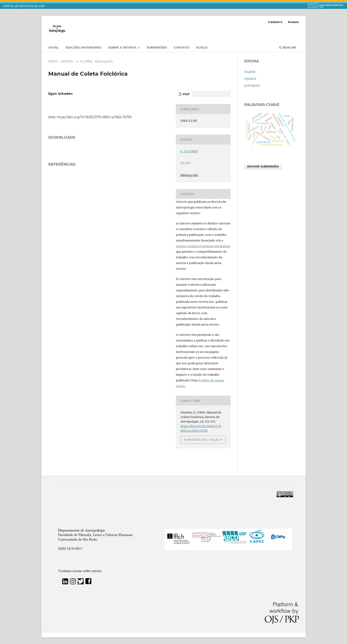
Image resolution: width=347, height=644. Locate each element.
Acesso (293, 22)
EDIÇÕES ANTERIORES (83, 47)
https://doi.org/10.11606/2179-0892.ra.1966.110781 (94, 117)
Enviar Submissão (263, 166)
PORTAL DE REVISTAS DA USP (24, 6)
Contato (181, 47)
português (252, 85)
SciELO (202, 47)
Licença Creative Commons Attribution (203, 246)
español (250, 78)
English (250, 72)
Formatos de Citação (202, 440)
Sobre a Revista (123, 47)
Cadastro (275, 22)
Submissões (157, 47)
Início (53, 61)
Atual (54, 47)
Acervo (67, 61)
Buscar (288, 47)
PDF (186, 94)
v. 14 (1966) (84, 61)
